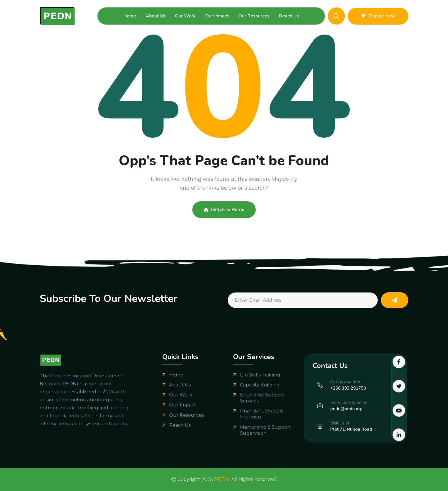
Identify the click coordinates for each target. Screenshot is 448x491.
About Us (155, 16)
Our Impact (217, 16)
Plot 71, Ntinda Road (351, 429)
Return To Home (224, 210)
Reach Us (289, 16)
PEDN (222, 479)
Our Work (185, 16)
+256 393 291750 (348, 388)
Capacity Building (260, 385)
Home (130, 16)
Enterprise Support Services (262, 398)
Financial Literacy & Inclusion (262, 414)
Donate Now (378, 16)
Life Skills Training (260, 375)
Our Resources (254, 16)
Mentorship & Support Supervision (266, 430)
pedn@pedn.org (346, 409)
